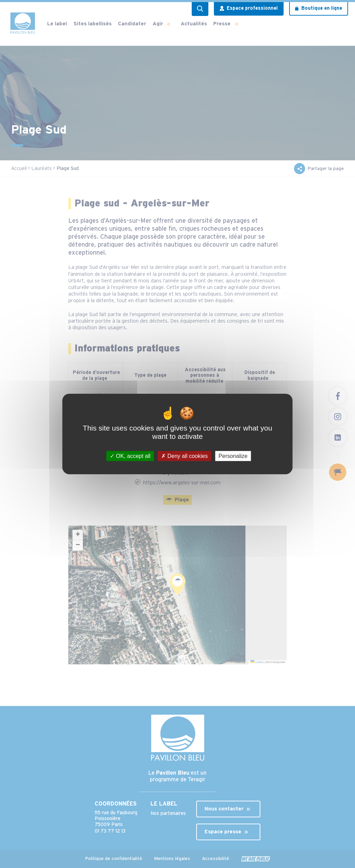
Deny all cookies (184, 456)
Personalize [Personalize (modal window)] (233, 456)
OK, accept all (130, 456)
